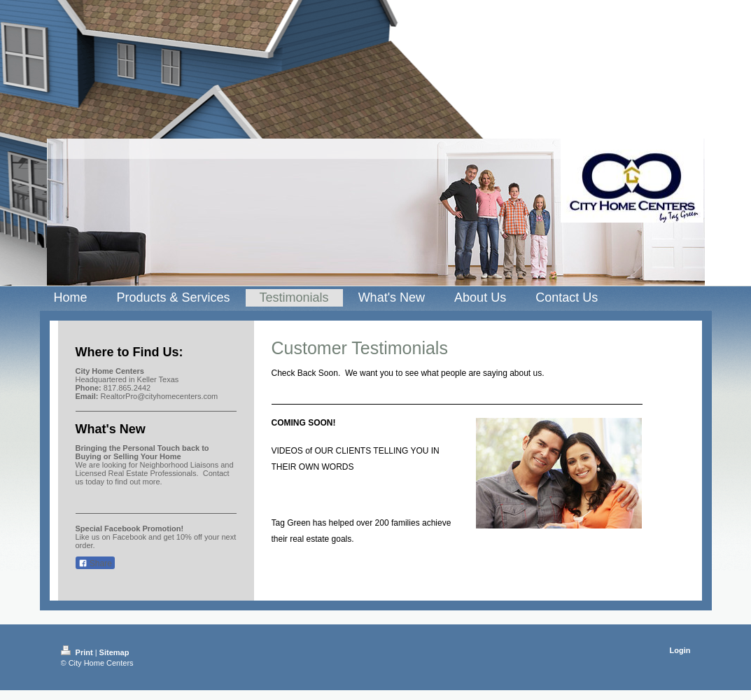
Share (95, 563)
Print (78, 652)
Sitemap (114, 652)
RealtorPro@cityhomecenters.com (160, 396)
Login (680, 650)
